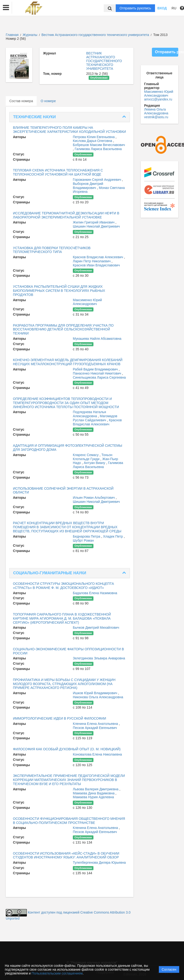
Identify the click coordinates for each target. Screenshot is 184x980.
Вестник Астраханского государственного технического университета (96, 35)
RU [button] (174, 8)
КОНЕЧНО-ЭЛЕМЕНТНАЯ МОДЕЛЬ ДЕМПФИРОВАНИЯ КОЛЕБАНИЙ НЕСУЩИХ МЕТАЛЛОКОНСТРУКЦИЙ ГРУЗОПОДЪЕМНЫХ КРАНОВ (68, 362)
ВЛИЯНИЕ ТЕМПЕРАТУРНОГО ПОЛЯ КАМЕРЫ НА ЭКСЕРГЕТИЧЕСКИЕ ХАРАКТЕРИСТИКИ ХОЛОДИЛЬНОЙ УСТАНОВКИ (69, 130)
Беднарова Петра (87, 536)
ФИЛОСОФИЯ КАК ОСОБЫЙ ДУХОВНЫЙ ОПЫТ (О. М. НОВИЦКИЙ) (67, 749)
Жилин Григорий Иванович (94, 222)
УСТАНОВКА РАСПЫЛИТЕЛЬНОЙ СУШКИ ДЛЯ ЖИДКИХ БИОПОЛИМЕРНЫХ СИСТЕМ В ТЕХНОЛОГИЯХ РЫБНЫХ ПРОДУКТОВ (59, 291)
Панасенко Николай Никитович (98, 373)
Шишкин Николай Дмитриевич (96, 226)
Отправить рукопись (135, 8)
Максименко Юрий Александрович (87, 302)
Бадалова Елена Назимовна (95, 593)
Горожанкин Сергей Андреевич (97, 180)
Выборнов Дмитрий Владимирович (88, 186)
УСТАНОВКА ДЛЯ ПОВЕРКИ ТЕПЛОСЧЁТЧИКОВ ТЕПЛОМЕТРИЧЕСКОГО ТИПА (52, 250)
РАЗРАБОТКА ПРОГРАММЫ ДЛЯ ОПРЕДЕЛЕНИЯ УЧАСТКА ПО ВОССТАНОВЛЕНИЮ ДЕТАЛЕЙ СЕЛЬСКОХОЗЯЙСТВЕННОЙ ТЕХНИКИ (63, 329)
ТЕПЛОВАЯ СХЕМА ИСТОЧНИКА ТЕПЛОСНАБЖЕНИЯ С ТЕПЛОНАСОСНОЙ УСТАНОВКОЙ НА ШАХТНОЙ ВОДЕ (58, 172)
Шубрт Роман (83, 540)
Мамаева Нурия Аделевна (93, 797)
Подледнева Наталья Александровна (89, 414)
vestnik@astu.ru (156, 117)
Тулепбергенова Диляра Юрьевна (99, 863)
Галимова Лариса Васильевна (98, 149)
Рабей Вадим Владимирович (96, 369)
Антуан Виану (95, 463)
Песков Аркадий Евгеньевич (95, 728)
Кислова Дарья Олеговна (93, 141)
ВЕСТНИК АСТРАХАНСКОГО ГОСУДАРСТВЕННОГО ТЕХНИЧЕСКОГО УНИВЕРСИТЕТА (104, 61)
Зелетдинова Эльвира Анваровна (99, 658)
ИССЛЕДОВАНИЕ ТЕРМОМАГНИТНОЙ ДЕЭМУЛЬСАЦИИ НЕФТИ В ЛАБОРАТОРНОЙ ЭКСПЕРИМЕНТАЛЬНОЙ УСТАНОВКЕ (66, 215)
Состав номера (21, 101)
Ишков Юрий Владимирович (95, 693)
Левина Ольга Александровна (156, 111)
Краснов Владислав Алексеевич (98, 257)
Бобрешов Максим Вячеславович (99, 145)
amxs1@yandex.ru (158, 99)
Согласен (169, 969)
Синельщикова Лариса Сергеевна (99, 377)
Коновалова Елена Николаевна (97, 754)
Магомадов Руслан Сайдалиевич (95, 418)
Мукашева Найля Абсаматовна (97, 339)
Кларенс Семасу (86, 455)
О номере (48, 101)
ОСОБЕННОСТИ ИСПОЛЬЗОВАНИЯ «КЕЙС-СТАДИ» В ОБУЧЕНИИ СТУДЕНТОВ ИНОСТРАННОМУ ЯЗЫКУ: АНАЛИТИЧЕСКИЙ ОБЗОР (66, 855)
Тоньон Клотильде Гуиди (93, 457)
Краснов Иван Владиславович (96, 265)
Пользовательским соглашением (57, 973)
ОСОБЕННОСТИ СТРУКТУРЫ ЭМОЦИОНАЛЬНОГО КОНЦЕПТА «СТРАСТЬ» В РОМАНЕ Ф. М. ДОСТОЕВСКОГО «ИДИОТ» (63, 586)
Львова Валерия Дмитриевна (96, 789)
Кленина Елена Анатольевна (96, 724)
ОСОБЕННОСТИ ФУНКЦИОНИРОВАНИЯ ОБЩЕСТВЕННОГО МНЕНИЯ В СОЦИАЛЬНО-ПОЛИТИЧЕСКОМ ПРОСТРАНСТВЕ (69, 821)
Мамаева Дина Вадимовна (94, 793)
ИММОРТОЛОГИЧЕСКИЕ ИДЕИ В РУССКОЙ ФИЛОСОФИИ (60, 718)
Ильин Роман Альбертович (94, 498)
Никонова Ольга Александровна (98, 697)
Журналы (30, 35)
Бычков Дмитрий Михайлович (96, 628)
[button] (6, 8)
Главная (12, 35)
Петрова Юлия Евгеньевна (94, 137)
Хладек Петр (113, 536)
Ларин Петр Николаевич (92, 261)
